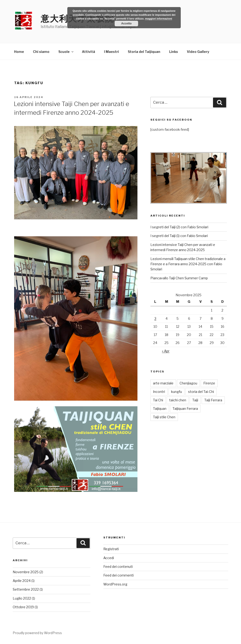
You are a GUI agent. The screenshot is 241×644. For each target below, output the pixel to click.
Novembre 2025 (26, 572)
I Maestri (111, 52)
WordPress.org (115, 584)
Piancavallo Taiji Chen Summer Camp (179, 278)
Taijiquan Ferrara (185, 409)
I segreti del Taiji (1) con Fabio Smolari (179, 236)
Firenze (209, 383)
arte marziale (163, 383)
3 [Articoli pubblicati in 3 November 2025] (155, 318)
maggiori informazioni (159, 19)
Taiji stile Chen (164, 417)
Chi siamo (41, 52)
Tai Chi (158, 400)
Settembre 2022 (26, 589)
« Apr (166, 351)
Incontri (159, 392)
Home (19, 52)
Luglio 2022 (22, 598)
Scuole (66, 52)
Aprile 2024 (22, 581)
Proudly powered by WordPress (37, 633)
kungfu (177, 392)
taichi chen (178, 400)
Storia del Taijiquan (144, 52)
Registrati (111, 549)
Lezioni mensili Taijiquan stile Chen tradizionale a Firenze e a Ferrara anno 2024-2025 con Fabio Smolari (188, 264)
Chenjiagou (188, 383)
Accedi (109, 558)
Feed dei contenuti (118, 567)
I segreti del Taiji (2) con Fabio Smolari (179, 227)
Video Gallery (198, 52)
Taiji (195, 400)
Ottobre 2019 (23, 607)
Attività (88, 52)
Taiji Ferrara (213, 400)
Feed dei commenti (118, 575)
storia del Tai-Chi (201, 392)
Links (174, 52)
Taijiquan (160, 409)
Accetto (126, 24)
